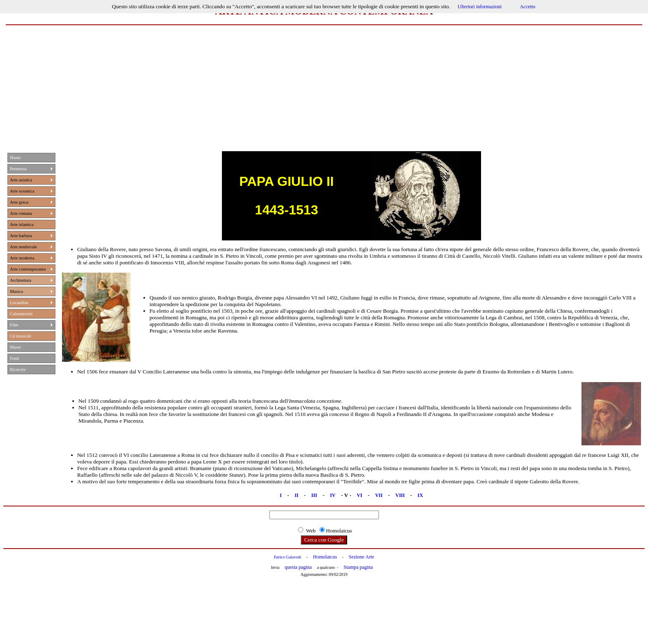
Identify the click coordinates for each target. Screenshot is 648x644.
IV (332, 495)
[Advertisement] (324, 87)
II (297, 495)
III (314, 495)
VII (379, 495)
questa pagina (298, 567)
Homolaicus (325, 557)
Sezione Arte (362, 557)
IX (420, 495)
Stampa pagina (358, 567)
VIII (401, 495)
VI (359, 495)
